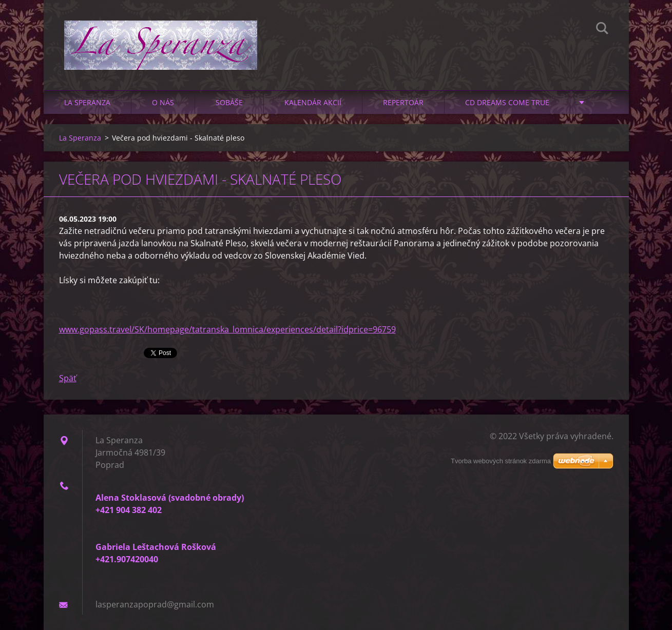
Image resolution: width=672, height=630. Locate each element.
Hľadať (602, 30)
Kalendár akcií (313, 102)
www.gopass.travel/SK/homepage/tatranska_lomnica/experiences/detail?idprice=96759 (227, 329)
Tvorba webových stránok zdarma (501, 461)
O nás (163, 102)
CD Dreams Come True (507, 102)
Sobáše (229, 102)
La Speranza (87, 102)
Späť (68, 378)
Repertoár (403, 102)
